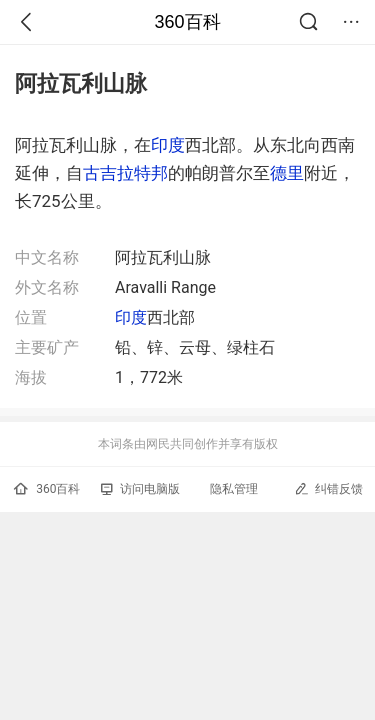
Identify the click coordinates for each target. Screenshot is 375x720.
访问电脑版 (140, 489)
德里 (287, 173)
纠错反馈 (328, 488)
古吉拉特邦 (125, 173)
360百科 (187, 22)
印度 (168, 145)
